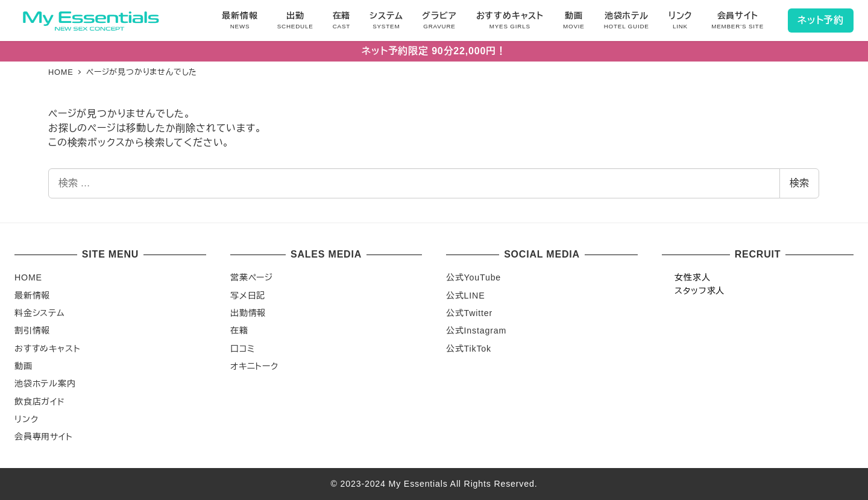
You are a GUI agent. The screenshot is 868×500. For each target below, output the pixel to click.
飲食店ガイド (40, 402)
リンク (26, 419)
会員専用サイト (44, 437)
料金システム (40, 313)
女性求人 (692, 277)
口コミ (242, 349)
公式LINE (465, 296)
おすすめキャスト (47, 349)
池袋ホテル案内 (45, 384)
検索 (799, 183)
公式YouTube (473, 277)
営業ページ (252, 277)
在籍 (239, 331)
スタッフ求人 (700, 291)
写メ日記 (248, 296)
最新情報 (32, 296)
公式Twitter (469, 313)
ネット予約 (821, 20)
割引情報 (32, 331)
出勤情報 (248, 313)
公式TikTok (469, 349)
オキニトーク (254, 366)
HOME (28, 277)
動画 (24, 366)
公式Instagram (476, 331)
